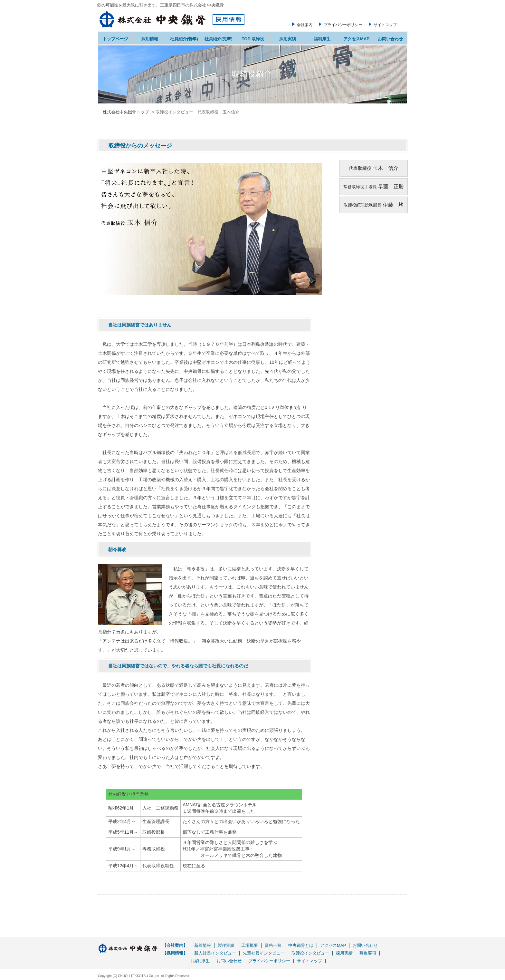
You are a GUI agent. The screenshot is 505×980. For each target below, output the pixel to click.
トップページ (115, 39)
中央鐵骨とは (301, 945)
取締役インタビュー (310, 953)
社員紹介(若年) (184, 39)
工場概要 (250, 945)
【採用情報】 (175, 953)
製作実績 (226, 945)
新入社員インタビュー (215, 953)
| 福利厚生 (200, 961)
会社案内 (305, 25)
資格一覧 (273, 945)
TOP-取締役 (253, 39)
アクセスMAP (356, 39)
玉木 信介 (385, 168)
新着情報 (203, 945)
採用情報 (150, 39)
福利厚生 (322, 39)
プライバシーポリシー (343, 25)
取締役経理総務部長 (362, 205)
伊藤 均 (392, 205)
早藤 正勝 (391, 186)
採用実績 (288, 39)
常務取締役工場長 (360, 187)
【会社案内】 (175, 945)
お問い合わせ (390, 39)
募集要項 (368, 953)
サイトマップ (385, 25)
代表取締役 (360, 168)
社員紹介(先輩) (219, 39)
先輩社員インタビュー (264, 953)
